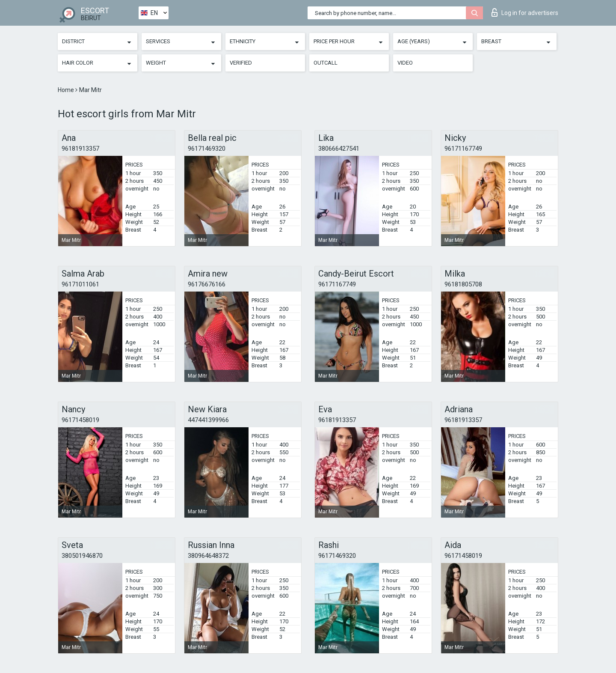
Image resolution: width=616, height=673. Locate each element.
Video (405, 63)
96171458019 (80, 420)
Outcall (326, 63)
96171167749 (463, 149)
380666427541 (339, 149)
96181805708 (463, 284)
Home (67, 90)
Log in (525, 12)
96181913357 (80, 149)
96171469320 (207, 149)
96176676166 (207, 284)
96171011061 (80, 284)
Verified (241, 63)
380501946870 (82, 556)
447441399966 (208, 420)
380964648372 (208, 556)
